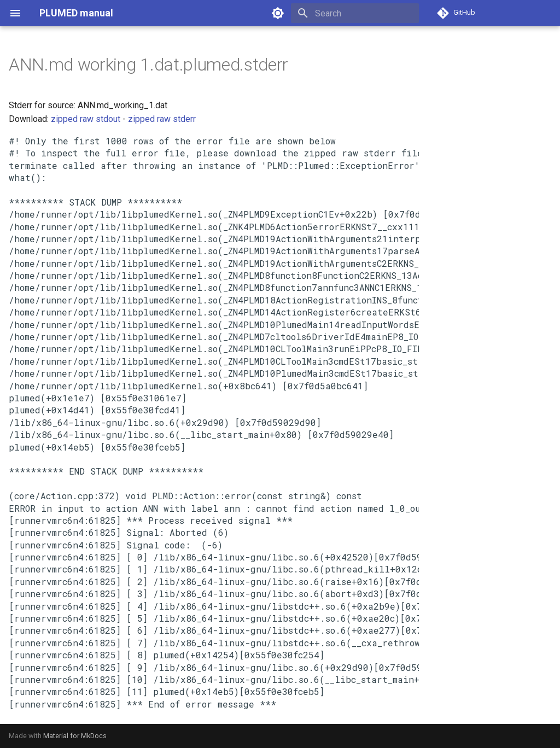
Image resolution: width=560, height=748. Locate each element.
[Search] (355, 13)
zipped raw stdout (86, 119)
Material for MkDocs (75, 736)
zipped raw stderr (162, 119)
